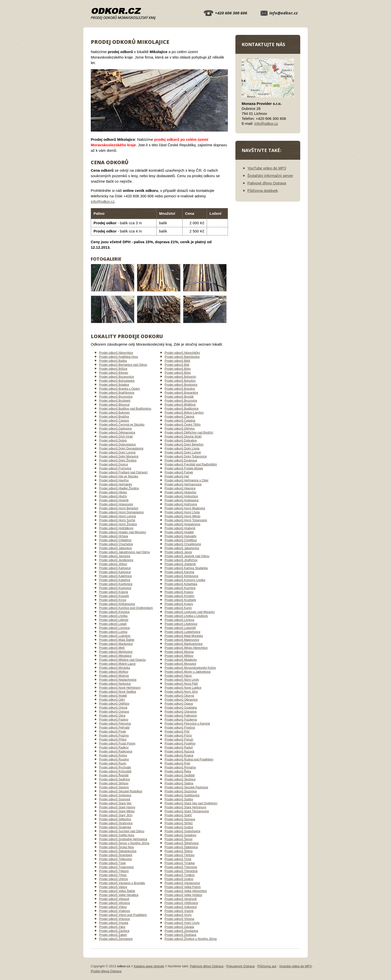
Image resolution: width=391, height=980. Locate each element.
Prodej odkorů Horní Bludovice (185, 508)
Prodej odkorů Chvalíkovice (183, 544)
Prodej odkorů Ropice (179, 755)
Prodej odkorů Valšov (113, 887)
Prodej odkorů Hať (177, 476)
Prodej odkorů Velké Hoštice (183, 895)
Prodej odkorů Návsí (178, 676)
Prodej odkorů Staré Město (117, 811)
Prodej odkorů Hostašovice (182, 524)
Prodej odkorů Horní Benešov (119, 508)
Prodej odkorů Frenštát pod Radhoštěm (191, 464)
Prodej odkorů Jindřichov (181, 560)
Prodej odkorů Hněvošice (181, 496)
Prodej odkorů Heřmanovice (183, 484)
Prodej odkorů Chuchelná (116, 544)
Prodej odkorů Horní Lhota (182, 512)
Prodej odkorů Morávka (114, 668)
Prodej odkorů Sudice (179, 827)
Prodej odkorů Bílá (177, 365)
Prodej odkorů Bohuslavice (117, 381)
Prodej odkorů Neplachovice (118, 680)
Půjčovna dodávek (263, 190)
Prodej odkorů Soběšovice (182, 795)
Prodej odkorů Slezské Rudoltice (121, 791)
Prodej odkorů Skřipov (114, 783)
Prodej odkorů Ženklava (180, 935)
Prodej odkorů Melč (112, 648)
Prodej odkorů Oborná (179, 696)
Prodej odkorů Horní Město (182, 516)
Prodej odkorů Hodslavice (182, 500)
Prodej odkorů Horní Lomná (117, 516)
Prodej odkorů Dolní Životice (118, 460)
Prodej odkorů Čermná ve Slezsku (122, 425)
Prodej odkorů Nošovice (115, 684)
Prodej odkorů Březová (114, 405)
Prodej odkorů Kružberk (180, 600)
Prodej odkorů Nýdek (113, 696)
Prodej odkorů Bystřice (114, 417)
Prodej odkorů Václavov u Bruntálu (122, 883)
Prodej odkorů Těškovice (115, 859)
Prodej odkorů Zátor (112, 927)
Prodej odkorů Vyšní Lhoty (182, 923)
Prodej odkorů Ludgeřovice (182, 632)
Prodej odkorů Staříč (178, 815)
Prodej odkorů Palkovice (181, 716)
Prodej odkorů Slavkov (114, 787)
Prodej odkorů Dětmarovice (117, 433)
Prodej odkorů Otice (112, 716)
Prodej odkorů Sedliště (180, 775)
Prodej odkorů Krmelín (179, 596)
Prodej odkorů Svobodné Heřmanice (123, 839)
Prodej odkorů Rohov (113, 755)
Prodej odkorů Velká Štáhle (117, 891)
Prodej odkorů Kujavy (179, 604)
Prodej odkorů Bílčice (113, 369)
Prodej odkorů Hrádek (179, 532)
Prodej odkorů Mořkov (114, 672)
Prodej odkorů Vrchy (178, 915)
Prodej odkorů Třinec (113, 875)
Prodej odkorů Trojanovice (116, 867)
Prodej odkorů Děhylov (180, 429)
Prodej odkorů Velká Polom (183, 887)
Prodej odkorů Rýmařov (180, 767)
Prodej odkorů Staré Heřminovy (185, 807)
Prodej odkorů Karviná (179, 572)
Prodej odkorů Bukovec (114, 413)
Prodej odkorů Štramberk (116, 855)
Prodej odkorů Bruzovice (181, 401)
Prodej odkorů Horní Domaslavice (121, 512)
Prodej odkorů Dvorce (113, 464)
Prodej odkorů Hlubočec (181, 492)
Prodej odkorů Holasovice (116, 504)
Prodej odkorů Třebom (114, 871)
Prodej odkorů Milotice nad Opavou (122, 660)
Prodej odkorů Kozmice (180, 588)
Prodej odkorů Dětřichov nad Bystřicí (189, 433)
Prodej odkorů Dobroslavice (117, 445)
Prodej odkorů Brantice (180, 389)
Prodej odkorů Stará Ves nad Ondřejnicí (191, 803)
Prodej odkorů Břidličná (180, 405)
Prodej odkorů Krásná (113, 592)
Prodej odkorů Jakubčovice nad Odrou (124, 552)
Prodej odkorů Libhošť (114, 620)
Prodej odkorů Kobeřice (115, 580)
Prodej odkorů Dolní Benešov (184, 445)
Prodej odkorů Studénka (115, 827)
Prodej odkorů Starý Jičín (116, 815)
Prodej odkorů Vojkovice (181, 907)
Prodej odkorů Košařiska (181, 584)
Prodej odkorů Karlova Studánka (186, 568)
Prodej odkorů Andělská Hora (118, 357)
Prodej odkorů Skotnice (180, 779)
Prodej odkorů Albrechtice (116, 353)
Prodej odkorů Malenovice (182, 640)
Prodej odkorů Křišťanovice (117, 604)
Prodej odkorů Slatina (179, 783)
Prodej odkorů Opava (179, 704)
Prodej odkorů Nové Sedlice (118, 692)
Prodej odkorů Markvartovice (184, 644)
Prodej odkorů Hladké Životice (119, 488)
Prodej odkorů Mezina (179, 652)
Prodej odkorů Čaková (179, 417)
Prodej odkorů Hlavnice (180, 488)
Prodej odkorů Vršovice (114, 919)
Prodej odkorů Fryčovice (115, 468)
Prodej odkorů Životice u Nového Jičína (191, 939)
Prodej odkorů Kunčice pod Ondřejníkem (126, 608)
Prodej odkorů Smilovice (115, 795)
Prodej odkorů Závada (179, 927)
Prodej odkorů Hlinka (113, 492)
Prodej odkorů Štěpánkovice (118, 851)
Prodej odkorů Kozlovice (115, 588)
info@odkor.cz (284, 13)
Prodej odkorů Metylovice (116, 652)
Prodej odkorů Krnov (113, 600)
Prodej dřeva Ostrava (106, 971)
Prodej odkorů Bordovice (181, 385)
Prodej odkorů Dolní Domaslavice (121, 449)
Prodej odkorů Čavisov (114, 421)
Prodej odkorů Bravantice (181, 393)
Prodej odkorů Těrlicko (180, 855)
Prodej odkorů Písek (112, 732)
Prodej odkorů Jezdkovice (116, 560)
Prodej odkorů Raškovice (116, 752)
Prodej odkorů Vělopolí (114, 899)
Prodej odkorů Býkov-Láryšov (184, 413)
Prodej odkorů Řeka (178, 771)
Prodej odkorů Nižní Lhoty (182, 680)
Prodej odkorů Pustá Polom (117, 744)
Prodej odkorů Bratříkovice (117, 393)
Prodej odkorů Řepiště (114, 775)
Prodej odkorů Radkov (114, 748)
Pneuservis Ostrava (241, 966)
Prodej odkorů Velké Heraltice (119, 895)
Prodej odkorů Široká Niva (116, 847)
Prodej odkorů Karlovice (115, 572)
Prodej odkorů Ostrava (114, 712)
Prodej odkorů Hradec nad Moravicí (123, 532)
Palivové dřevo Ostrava (267, 183)
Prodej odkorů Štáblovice (181, 847)
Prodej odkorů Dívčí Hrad (116, 437)
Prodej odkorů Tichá (178, 859)
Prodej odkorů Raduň (179, 748)
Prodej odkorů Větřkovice (181, 903)
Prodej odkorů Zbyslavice (181, 931)
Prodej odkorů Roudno (114, 759)
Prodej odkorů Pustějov (180, 744)
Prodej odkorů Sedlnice (114, 779)
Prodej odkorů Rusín (113, 763)
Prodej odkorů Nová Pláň (181, 684)
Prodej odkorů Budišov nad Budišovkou (125, 409)
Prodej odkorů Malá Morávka (184, 636)
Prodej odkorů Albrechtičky (182, 353)
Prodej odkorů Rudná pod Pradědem (189, 759)
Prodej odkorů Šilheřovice (182, 843)
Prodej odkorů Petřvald (114, 728)
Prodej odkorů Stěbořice (115, 819)
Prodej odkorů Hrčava (113, 536)
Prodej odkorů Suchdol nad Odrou (122, 831)
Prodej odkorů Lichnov (179, 620)
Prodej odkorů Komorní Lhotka (185, 580)
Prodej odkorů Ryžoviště (115, 771)
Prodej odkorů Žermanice (116, 939)
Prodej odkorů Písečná (180, 728)
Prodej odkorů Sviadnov (180, 835)
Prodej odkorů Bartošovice (182, 357)
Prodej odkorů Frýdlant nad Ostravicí (123, 472)
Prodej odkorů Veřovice (114, 903)
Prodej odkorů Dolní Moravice (119, 456)
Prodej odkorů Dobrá (113, 441)
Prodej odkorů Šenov (179, 839)
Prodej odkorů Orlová (113, 708)
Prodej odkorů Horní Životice (118, 524)
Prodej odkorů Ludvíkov (115, 636)
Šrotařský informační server (270, 176)
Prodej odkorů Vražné (179, 911)
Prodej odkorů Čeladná (180, 421)
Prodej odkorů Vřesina (179, 919)
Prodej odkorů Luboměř (180, 628)
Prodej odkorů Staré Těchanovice (187, 811)
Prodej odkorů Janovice (115, 556)
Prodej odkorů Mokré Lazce (117, 664)
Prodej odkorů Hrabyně (180, 528)
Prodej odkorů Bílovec (114, 373)
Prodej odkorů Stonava (180, 819)
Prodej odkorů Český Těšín (183, 425)
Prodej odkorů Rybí (177, 763)
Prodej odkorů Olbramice (181, 700)
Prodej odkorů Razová (179, 752)
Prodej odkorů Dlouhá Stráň (183, 437)
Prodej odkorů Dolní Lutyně (183, 452)
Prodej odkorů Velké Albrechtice (186, 891)
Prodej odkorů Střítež (179, 823)
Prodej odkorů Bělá (177, 361)
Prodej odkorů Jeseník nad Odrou (187, 556)
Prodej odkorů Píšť (177, 732)
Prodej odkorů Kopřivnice (116, 584)
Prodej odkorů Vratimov (115, 911)
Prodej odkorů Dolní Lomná (117, 452)
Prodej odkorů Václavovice (182, 883)
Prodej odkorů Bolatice (114, 385)
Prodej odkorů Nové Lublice (183, 688)
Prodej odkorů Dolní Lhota (182, 449)
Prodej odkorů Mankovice (116, 644)
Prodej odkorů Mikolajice (115, 656)
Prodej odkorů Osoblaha (181, 708)
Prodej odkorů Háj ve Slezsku (119, 476)
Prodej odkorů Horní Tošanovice (186, 520)
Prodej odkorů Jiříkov (113, 564)
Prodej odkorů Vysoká (114, 923)
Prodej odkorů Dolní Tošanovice (186, 456)
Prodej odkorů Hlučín (113, 496)
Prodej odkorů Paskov (114, 720)
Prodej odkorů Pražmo (114, 736)
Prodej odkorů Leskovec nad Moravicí (190, 612)
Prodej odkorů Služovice (181, 791)
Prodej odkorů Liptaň (113, 624)
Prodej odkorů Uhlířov (113, 879)
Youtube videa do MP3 (295, 966)
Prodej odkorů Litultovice (181, 624)
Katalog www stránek (149, 966)
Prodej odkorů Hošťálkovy (116, 528)
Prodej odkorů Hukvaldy (180, 536)
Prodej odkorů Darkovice (115, 429)
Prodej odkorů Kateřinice (115, 576)
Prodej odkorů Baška (113, 361)
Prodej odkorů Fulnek (179, 472)
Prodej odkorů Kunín (178, 608)
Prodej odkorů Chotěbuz (181, 540)
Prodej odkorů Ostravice (181, 712)
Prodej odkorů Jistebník (180, 564)
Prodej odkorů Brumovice (116, 397)
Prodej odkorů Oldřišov (114, 704)
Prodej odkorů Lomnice (114, 628)
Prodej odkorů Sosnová (115, 799)
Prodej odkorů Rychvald (115, 767)
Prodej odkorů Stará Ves (115, 803)
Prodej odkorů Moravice (180, 664)
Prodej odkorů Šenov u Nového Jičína (124, 843)
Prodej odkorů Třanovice (181, 867)
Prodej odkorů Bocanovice (116, 377)
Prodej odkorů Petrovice (115, 724)
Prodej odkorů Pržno (178, 736)
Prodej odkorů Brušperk (115, 401)
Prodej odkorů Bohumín (180, 377)
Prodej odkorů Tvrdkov (180, 875)
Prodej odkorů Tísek (112, 863)
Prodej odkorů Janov (178, 552)
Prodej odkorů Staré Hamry (117, 807)
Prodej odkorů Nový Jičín (181, 692)
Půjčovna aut (267, 966)
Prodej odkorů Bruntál (179, 397)
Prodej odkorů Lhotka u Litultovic (186, 616)
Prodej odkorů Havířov (114, 480)
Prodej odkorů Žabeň (113, 935)
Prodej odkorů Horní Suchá (117, 520)
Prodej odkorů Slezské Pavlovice (186, 787)
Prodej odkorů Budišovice (182, 409)
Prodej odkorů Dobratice (181, 441)
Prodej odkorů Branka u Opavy (119, 389)
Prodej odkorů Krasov (179, 592)
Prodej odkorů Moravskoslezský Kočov (190, 668)
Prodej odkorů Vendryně (181, 899)
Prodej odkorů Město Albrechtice (186, 648)
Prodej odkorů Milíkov (179, 656)
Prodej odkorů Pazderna (181, 720)
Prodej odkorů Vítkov (113, 907)
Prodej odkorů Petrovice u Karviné (187, 724)
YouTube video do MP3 (267, 168)
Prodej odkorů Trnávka (180, 863)
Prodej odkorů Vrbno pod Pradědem (123, 915)
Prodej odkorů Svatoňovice (182, 831)
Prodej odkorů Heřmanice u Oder (187, 480)
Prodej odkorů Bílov (178, 369)
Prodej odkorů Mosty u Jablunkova (188, 672)
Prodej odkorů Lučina (113, 632)
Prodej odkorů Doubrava (181, 460)
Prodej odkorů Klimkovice (181, 576)
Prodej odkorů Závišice (114, 931)
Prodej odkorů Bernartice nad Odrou (123, 365)
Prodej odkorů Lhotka (113, 616)
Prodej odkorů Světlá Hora (117, 835)
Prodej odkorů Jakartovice (182, 548)
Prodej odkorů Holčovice (181, 504)
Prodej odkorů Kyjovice (114, 612)
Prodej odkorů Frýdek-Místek (184, 468)
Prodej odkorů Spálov (179, 799)
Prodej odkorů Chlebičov (115, 540)
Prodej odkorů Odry (112, 700)
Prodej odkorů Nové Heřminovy (120, 688)
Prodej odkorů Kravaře (114, 596)
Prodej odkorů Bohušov (180, 381)
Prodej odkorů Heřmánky (116, 484)
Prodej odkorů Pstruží (179, 740)
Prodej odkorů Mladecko (181, 660)
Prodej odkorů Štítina (179, 851)
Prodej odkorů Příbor (113, 740)
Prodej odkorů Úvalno (179, 879)
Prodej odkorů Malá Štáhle (117, 640)
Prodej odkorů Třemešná (181, 871)
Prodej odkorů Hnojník (114, 500)
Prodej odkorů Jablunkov (115, 548)
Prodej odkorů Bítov (178, 373)
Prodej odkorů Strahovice (116, 823)
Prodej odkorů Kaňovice (115, 568)
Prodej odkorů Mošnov (114, 676)
